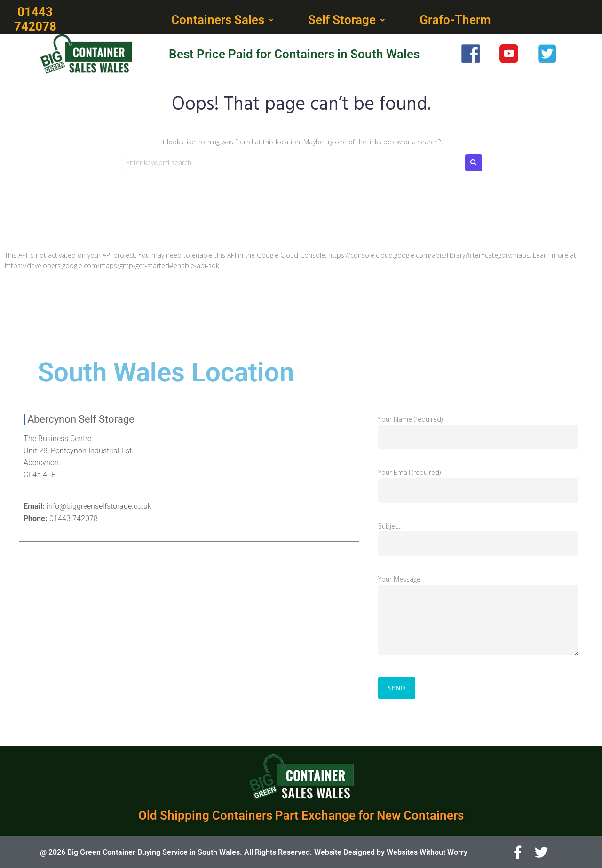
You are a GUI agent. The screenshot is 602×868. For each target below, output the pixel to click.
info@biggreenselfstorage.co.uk (99, 506)
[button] (223, 20)
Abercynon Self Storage (81, 419)
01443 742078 (74, 518)
